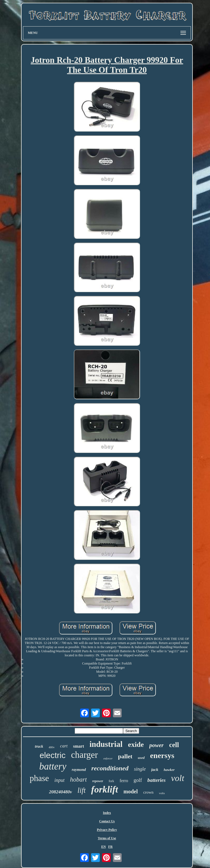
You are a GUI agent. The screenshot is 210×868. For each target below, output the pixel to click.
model (131, 791)
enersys (162, 755)
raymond (79, 770)
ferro (124, 781)
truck (39, 746)
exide (136, 745)
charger (84, 755)
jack (155, 770)
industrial (106, 744)
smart (78, 746)
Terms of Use (107, 838)
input (59, 780)
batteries (157, 780)
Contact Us (107, 821)
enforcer (108, 758)
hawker (169, 770)
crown (148, 792)
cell (174, 745)
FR (110, 847)
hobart (78, 780)
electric (53, 755)
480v (52, 747)
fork (111, 781)
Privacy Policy (107, 830)
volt (178, 778)
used (141, 758)
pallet (125, 756)
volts (162, 793)
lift (81, 790)
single (140, 769)
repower (98, 781)
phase (39, 778)
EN (103, 847)
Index (107, 813)
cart (64, 746)
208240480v (60, 792)
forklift (104, 789)
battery (53, 766)
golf (138, 780)
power (157, 745)
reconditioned (110, 768)
